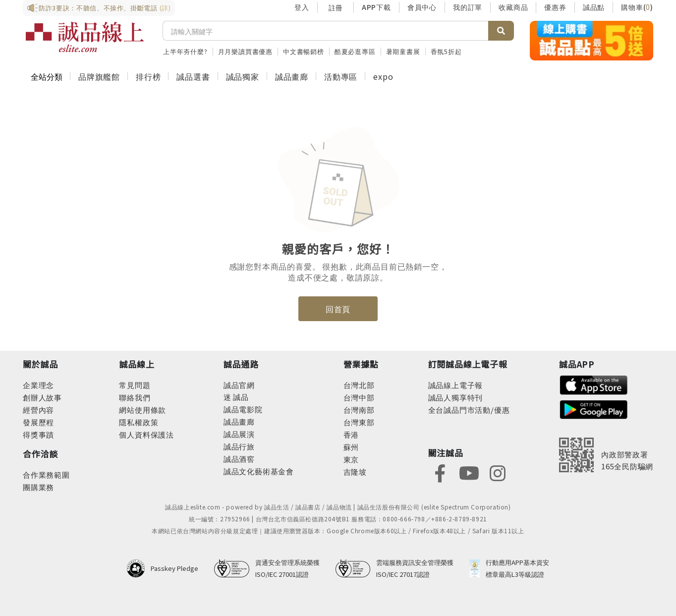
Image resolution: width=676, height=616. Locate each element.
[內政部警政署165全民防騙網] (606, 455)
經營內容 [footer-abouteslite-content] (38, 410)
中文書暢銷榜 (304, 51)
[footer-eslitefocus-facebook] (440, 472)
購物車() (637, 7)
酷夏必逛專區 (355, 51)
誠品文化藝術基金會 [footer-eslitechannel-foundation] (259, 471)
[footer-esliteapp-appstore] (594, 384)
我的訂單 (468, 7)
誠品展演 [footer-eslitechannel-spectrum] (239, 434)
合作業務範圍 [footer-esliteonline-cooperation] (46, 475)
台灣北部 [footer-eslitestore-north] (359, 385)
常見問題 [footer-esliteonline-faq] (135, 385)
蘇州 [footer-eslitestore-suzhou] (351, 447)
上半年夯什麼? (185, 51)
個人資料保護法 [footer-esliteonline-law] (146, 434)
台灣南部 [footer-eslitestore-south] (359, 410)
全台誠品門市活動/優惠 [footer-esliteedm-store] (469, 410)
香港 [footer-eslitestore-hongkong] (351, 434)
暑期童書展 (403, 51)
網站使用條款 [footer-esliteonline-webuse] (142, 410)
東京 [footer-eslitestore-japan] (351, 459)
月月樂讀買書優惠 (245, 51)
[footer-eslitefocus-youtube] (469, 472)
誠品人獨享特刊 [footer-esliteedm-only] (456, 397)
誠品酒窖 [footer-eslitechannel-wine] (239, 459)
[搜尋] (326, 31)
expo (383, 76)
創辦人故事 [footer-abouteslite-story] (42, 397)
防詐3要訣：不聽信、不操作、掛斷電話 (99, 8)
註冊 (336, 7)
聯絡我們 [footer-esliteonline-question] (135, 397)
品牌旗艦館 (99, 76)
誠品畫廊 (292, 76)
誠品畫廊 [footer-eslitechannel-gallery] (239, 421)
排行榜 (148, 76)
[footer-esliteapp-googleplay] (594, 409)
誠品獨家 (243, 76)
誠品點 (594, 7)
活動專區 (341, 76)
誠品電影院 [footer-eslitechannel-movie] (243, 409)
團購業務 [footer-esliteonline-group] (38, 487)
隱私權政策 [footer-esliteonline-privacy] (139, 422)
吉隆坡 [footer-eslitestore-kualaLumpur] (355, 472)
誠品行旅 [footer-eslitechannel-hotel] (239, 446)
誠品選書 (193, 76)
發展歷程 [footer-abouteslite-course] (38, 422)
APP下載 (376, 7)
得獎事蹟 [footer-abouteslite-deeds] (38, 434)
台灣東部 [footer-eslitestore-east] (359, 422)
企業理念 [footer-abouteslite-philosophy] (38, 385)
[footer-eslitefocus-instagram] (498, 472)
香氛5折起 (446, 51)
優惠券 (555, 7)
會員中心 (422, 7)
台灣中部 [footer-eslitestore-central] (359, 397)
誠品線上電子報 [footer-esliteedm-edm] (456, 385)
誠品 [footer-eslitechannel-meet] (240, 397)
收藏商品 (513, 7)
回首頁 (338, 309)
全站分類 (47, 76)
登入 (302, 7)
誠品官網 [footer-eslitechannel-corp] (239, 385)
